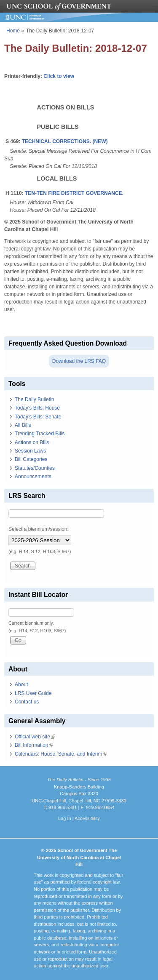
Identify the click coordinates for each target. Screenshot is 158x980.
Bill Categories (31, 459)
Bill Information (34, 745)
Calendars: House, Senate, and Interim (61, 754)
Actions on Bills (32, 442)
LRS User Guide (33, 693)
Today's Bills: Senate (38, 417)
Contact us (27, 702)
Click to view (59, 76)
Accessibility (87, 818)
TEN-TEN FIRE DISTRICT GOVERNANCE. (74, 193)
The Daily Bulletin (34, 399)
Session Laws (30, 451)
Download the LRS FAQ (79, 361)
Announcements (33, 477)
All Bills (23, 425)
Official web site (35, 737)
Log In (65, 818)
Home (13, 31)
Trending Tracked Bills (40, 434)
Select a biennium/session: (39, 529)
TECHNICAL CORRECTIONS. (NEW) (65, 141)
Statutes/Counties (35, 468)
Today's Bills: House (37, 408)
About (21, 684)
